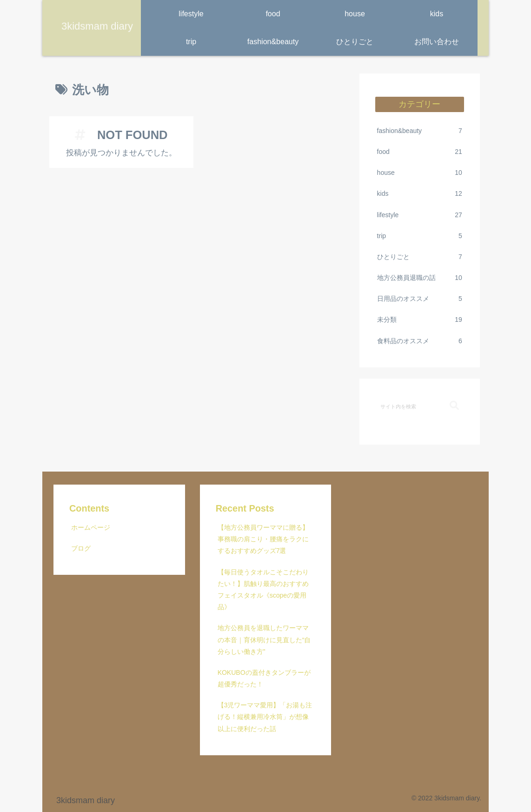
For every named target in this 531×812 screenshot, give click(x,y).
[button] (454, 406)
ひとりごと (420, 257)
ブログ (81, 548)
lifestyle (420, 215)
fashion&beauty (420, 131)
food (420, 152)
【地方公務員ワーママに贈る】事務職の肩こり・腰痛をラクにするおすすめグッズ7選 (263, 539)
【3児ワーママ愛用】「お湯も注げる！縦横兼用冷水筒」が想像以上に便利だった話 (265, 717)
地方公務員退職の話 (420, 278)
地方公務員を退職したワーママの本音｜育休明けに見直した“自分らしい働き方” (264, 639)
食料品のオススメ (420, 341)
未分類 (420, 320)
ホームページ (91, 527)
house (420, 173)
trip (420, 236)
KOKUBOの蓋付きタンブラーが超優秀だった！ (264, 678)
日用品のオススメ (420, 299)
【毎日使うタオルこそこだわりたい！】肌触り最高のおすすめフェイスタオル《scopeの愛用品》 (263, 590)
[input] (420, 406)
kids (420, 194)
